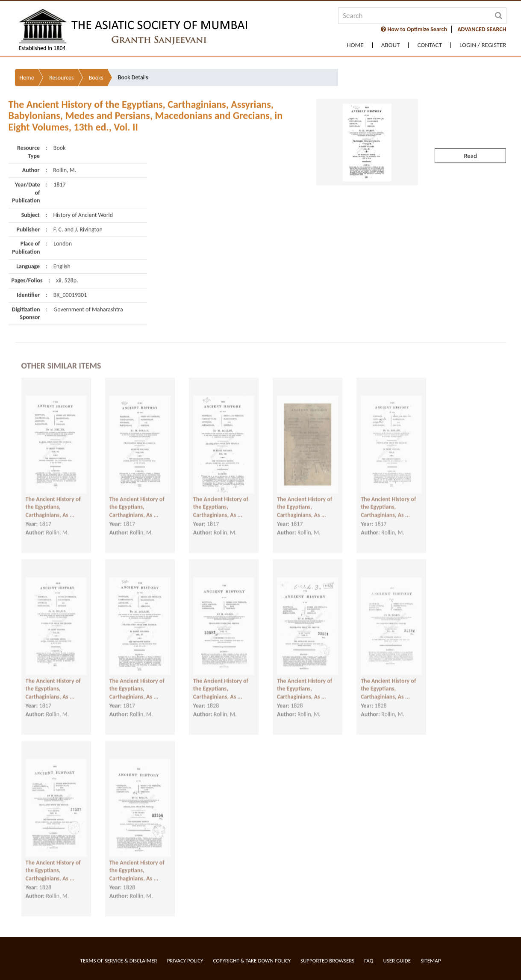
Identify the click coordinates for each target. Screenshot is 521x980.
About (391, 45)
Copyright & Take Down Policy (252, 961)
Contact (430, 45)
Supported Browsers (327, 961)
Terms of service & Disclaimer (119, 961)
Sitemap (431, 961)
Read (470, 138)
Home (355, 45)
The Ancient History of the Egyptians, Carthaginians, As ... (53, 503)
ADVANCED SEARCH (482, 29)
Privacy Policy (185, 961)
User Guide (397, 961)
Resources (62, 60)
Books (96, 60)
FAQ (369, 961)
